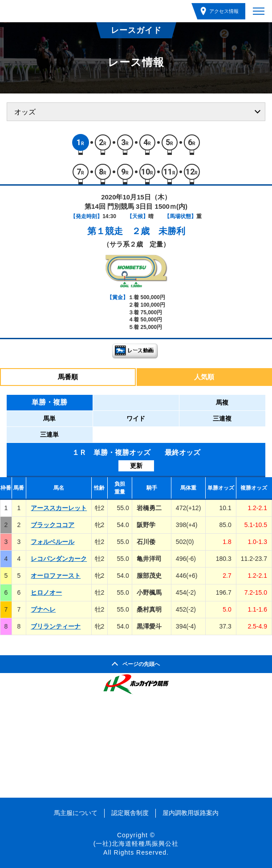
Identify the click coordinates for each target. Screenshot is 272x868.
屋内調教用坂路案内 (191, 813)
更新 (136, 466)
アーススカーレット (59, 508)
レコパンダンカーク (59, 559)
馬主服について (76, 813)
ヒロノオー (46, 592)
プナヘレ (43, 609)
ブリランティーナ (56, 626)
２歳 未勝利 (158, 231)
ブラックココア (53, 525)
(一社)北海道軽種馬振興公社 (136, 844)
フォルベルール (53, 542)
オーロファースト (56, 576)
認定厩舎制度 (130, 813)
